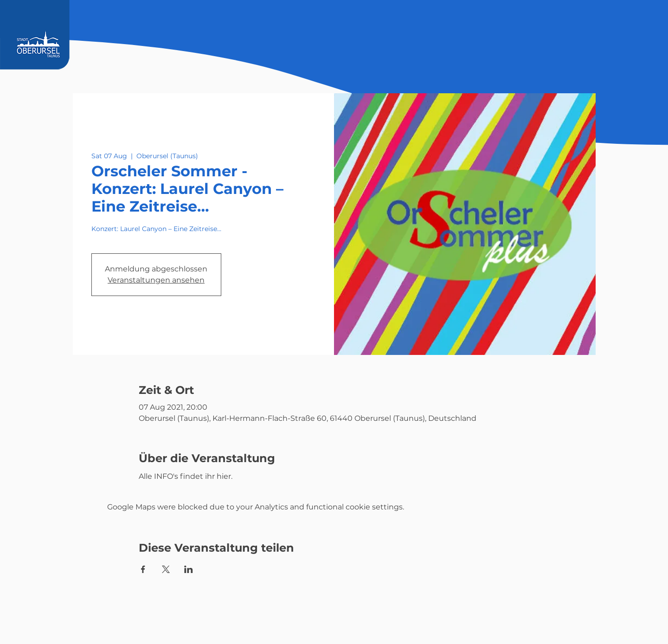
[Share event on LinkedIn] (189, 569)
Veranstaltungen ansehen (156, 280)
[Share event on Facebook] (143, 569)
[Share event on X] (166, 569)
